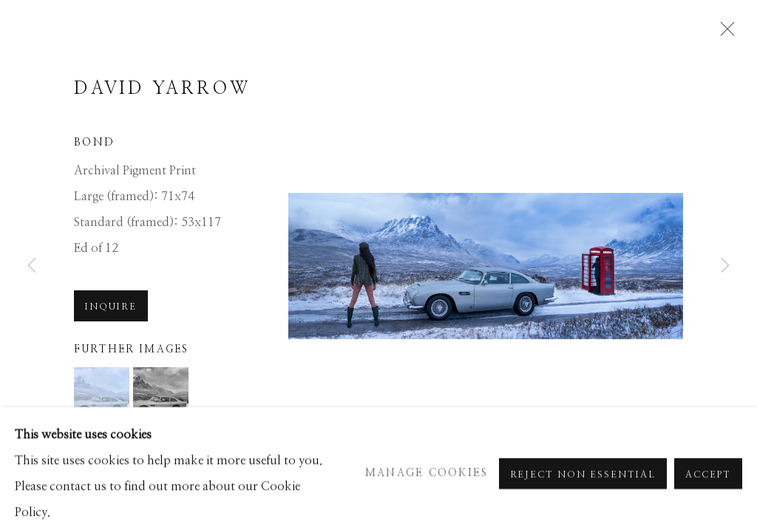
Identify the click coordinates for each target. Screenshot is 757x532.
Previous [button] (32, 266)
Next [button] (725, 266)
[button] (102, 424)
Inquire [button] (111, 337)
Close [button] (732, 33)
